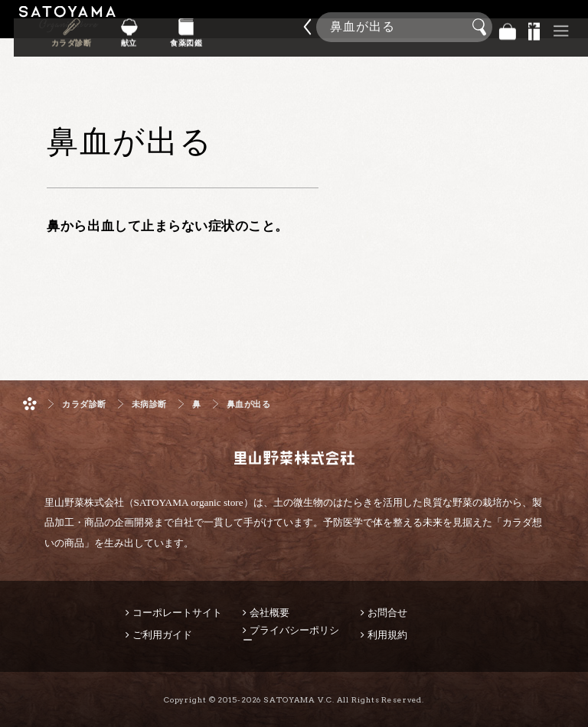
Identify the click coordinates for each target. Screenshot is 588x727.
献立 (212, 37)
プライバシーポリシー (291, 635)
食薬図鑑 (259, 37)
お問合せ (387, 613)
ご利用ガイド (162, 635)
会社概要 (269, 613)
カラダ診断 (165, 37)
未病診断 (149, 404)
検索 (482, 28)
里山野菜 (67, 27)
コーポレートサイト (177, 613)
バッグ (508, 27)
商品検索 (573, 23)
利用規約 (387, 635)
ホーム (30, 404)
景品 (534, 27)
